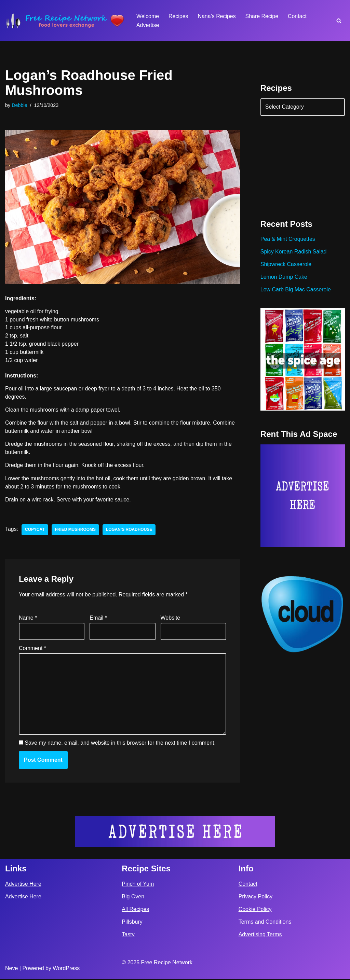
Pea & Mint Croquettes (288, 240)
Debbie (19, 105)
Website (171, 619)
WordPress (66, 969)
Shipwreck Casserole (286, 265)
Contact (298, 16)
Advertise (148, 25)
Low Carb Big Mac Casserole (296, 290)
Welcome (148, 16)
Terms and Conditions (265, 923)
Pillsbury (132, 923)
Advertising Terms (260, 935)
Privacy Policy (256, 898)
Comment (32, 649)
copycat (35, 531)
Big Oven (133, 898)
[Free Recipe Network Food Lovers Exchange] (65, 21)
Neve (11, 969)
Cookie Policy (255, 910)
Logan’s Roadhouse (130, 531)
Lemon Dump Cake (284, 278)
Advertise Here (23, 885)
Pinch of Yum (138, 885)
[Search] (339, 21)
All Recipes (135, 910)
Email (98, 619)
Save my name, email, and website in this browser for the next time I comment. (120, 744)
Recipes (178, 16)
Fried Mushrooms (76, 531)
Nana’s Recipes (217, 16)
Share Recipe (262, 16)
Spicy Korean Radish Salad (294, 252)
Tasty (128, 935)
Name (28, 619)
